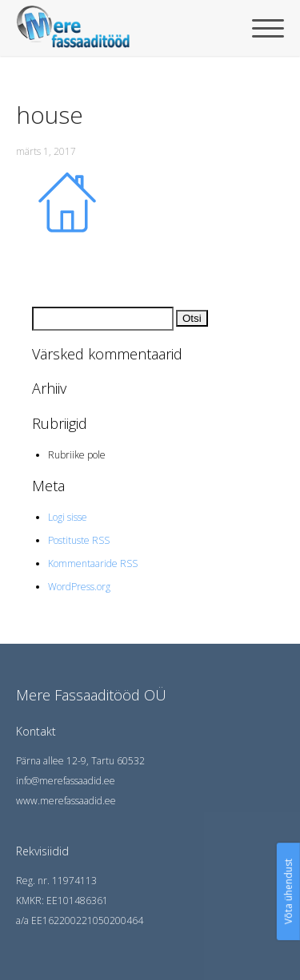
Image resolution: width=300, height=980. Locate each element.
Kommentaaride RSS (93, 563)
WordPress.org (79, 587)
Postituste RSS (79, 540)
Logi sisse (68, 517)
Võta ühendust (288, 891)
